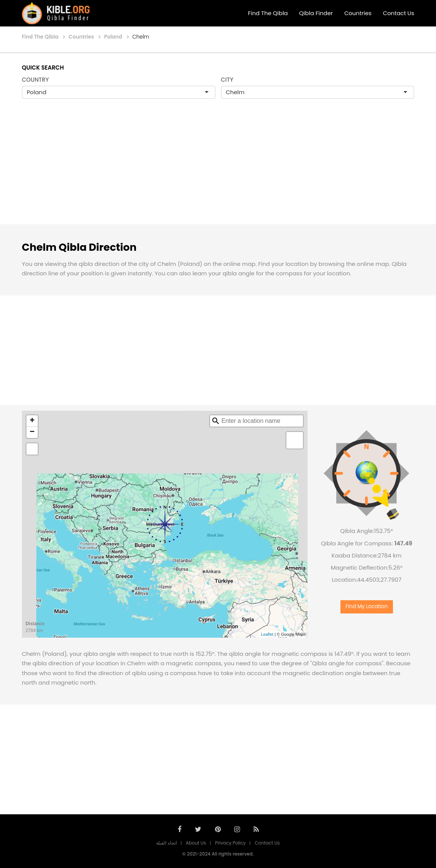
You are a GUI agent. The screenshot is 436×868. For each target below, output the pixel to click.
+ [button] (32, 421)
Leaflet (267, 634)
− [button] (32, 432)
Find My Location (366, 606)
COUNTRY (36, 80)
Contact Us (398, 13)
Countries (358, 13)
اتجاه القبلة (166, 843)
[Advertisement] (218, 169)
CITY (227, 80)
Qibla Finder (316, 13)
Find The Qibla (268, 13)
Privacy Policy (230, 843)
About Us (196, 843)
